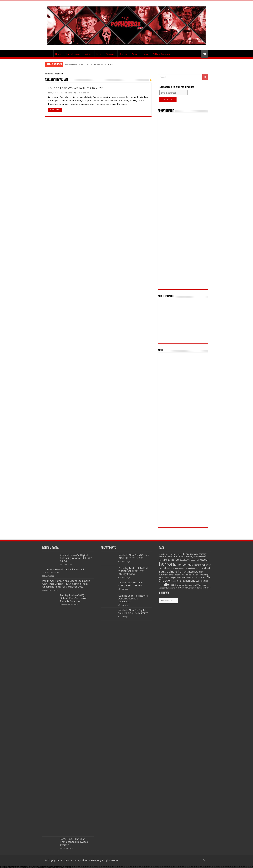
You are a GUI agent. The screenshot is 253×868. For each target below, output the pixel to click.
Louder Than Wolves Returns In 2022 (76, 88)
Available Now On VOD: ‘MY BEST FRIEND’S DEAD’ (89, 64)
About (135, 54)
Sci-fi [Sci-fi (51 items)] (191, 578)
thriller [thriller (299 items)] (165, 584)
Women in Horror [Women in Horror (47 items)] (195, 588)
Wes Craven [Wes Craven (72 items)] (181, 588)
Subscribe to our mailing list (177, 87)
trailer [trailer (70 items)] (173, 585)
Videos (88, 54)
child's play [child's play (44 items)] (194, 554)
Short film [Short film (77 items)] (206, 577)
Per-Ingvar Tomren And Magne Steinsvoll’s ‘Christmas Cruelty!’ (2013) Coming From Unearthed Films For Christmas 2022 (66, 584)
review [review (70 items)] (202, 575)
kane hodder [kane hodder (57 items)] (174, 575)
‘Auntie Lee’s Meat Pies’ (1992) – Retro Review (131, 584)
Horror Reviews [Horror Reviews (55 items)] (188, 569)
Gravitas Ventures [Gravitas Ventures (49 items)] (187, 560)
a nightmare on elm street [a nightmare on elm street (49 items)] (170, 554)
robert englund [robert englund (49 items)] (171, 578)
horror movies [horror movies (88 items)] (173, 568)
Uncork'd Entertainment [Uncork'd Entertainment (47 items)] (187, 585)
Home (49, 74)
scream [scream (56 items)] (197, 578)
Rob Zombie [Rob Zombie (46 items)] (183, 578)
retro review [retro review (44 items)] (193, 575)
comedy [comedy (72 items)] (203, 554)
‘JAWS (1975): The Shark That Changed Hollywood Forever (74, 842)
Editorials (110, 54)
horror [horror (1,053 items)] (166, 564)
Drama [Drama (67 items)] (197, 557)
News (58, 54)
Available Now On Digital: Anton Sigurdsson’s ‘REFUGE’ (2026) (76, 558)
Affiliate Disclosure (162, 54)
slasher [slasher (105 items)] (176, 581)
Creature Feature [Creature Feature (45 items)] (166, 557)
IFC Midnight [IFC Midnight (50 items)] (164, 572)
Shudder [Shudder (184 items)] (165, 581)
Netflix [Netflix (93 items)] (184, 575)
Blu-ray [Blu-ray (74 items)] (185, 554)
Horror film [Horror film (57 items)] (199, 565)
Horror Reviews (73, 54)
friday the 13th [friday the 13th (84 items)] (172, 560)
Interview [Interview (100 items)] (193, 572)
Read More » (55, 110)
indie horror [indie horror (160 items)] (179, 571)
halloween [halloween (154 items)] (202, 560)
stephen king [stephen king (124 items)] (188, 581)
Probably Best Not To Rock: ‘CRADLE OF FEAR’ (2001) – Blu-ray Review (134, 571)
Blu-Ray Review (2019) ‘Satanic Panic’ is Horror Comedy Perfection (73, 598)
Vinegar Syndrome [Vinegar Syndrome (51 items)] (167, 588)
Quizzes (123, 54)
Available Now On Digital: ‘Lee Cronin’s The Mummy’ (133, 612)
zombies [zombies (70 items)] (207, 588)
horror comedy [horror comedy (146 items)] (183, 565)
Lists (99, 54)
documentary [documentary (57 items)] (187, 557)
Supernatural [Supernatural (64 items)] (202, 581)
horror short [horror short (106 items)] (203, 568)
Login (145, 54)
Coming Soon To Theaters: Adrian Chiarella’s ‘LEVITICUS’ (133, 599)
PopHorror (49, 54)
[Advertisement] (183, 201)
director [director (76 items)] (177, 557)
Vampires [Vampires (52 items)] (202, 585)
